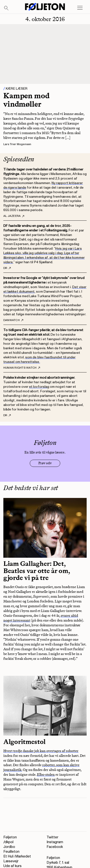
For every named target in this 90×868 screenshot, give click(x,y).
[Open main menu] (80, 8)
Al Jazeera (14, 216)
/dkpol (8, 842)
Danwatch (13, 320)
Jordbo (9, 847)
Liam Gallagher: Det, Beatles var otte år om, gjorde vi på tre (37, 571)
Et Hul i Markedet (17, 856)
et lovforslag (39, 387)
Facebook (55, 847)
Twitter (52, 837)
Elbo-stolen (46, 775)
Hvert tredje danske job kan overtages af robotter (41, 751)
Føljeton (10, 837)
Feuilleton (11, 852)
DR (7, 268)
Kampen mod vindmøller (26, 100)
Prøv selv (45, 463)
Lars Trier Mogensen (17, 144)
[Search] (6, 8)
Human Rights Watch (22, 368)
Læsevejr (11, 861)
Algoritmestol (24, 742)
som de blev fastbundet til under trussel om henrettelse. (39, 360)
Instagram (55, 842)
